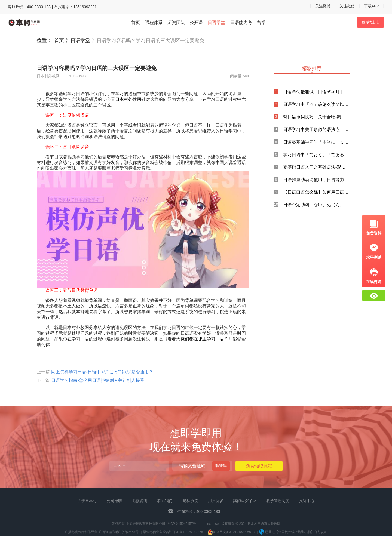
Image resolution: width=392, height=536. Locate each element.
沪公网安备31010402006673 (232, 532)
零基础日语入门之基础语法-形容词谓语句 (316, 167)
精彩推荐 (312, 69)
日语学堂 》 (84, 41)
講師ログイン (245, 501)
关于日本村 (87, 501)
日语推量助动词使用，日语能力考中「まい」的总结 (316, 180)
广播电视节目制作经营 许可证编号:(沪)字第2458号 (102, 532)
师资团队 (176, 22)
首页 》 (62, 41)
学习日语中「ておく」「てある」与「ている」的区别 (316, 155)
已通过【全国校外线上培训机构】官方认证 (293, 532)
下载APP (372, 6)
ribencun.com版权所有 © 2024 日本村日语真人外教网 (241, 524)
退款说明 (140, 501)
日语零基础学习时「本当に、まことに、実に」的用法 (316, 142)
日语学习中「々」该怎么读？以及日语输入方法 (316, 104)
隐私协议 (190, 501)
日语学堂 (216, 23)
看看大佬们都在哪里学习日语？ (198, 339)
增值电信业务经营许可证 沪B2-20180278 (173, 532)
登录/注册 (370, 22)
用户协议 (216, 501)
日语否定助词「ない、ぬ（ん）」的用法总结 (316, 205)
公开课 (196, 22)
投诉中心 (307, 501)
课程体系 (154, 22)
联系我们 (165, 501)
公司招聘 (114, 501)
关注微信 (347, 6)
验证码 (221, 466)
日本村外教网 (128, 99)
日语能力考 (241, 22)
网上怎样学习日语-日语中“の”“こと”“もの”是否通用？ (102, 372)
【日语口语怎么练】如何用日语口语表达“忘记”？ (316, 192)
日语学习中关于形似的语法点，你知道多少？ (316, 130)
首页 (136, 22)
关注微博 (323, 6)
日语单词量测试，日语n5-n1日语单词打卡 (316, 92)
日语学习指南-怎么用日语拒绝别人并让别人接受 (98, 380)
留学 (261, 22)
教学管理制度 (278, 501)
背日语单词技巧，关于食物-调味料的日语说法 (316, 117)
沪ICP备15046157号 (181, 524)
